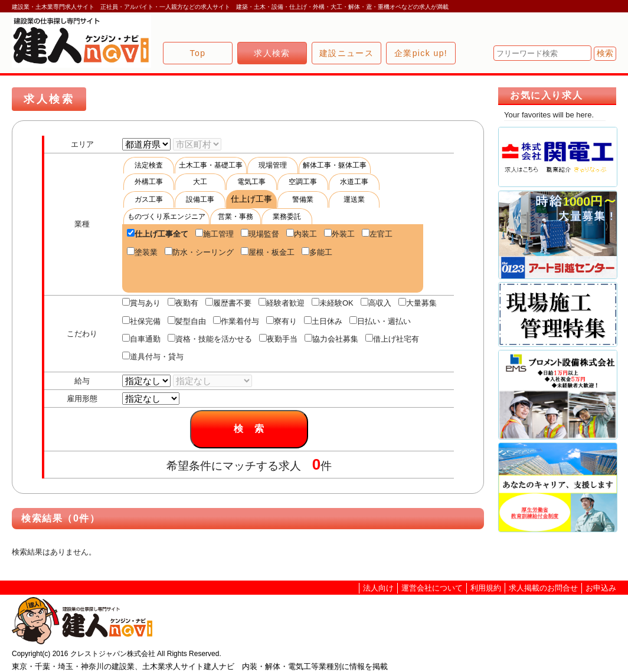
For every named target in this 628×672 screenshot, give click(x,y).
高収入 (376, 303)
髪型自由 (187, 321)
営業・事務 (235, 217)
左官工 (377, 234)
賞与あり (141, 303)
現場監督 (260, 234)
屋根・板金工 (268, 252)
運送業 (354, 199)
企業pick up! (421, 53)
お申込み (601, 588)
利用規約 (486, 588)
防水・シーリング (199, 252)
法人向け (378, 588)
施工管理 (215, 234)
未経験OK (333, 303)
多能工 (317, 252)
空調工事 (303, 182)
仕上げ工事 (251, 199)
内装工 (302, 234)
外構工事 (149, 182)
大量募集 (418, 303)
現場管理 (273, 165)
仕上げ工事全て (158, 234)
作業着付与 (236, 321)
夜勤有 (183, 303)
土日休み (323, 321)
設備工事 (200, 199)
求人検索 (272, 53)
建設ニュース (346, 53)
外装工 (339, 234)
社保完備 (141, 321)
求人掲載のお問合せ (543, 588)
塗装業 (142, 252)
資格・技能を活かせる (210, 339)
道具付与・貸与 (153, 356)
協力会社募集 (331, 339)
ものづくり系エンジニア (166, 217)
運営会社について (432, 588)
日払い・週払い (380, 321)
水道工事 (354, 182)
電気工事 (251, 182)
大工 (200, 182)
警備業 (303, 199)
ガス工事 (149, 199)
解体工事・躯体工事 (335, 165)
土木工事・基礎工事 (211, 165)
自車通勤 (141, 339)
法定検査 (149, 165)
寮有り (282, 321)
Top (198, 53)
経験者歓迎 (282, 303)
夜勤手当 (278, 339)
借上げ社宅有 (392, 339)
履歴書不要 (228, 303)
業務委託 (287, 217)
